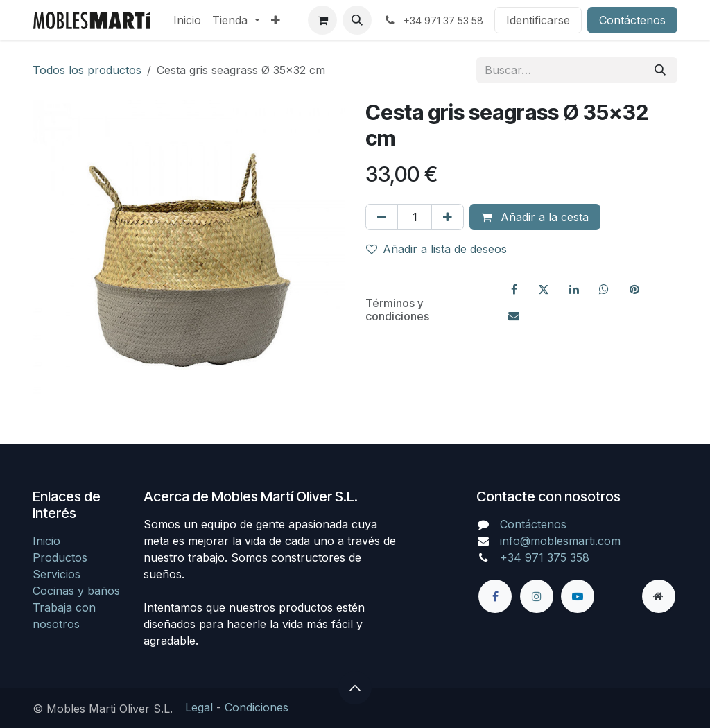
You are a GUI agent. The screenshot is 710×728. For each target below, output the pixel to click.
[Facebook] (514, 289)
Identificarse (538, 20)
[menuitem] (187, 20)
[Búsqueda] (660, 70)
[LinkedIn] (574, 289)
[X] (544, 289)
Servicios (57, 574)
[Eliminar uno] (382, 217)
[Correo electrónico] (514, 315)
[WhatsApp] (604, 289)
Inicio (46, 541)
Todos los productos (87, 70)
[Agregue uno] (448, 217)
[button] (357, 20)
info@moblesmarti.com (560, 541)
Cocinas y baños (76, 591)
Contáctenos (632, 20)
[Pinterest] (634, 289)
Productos (60, 557)
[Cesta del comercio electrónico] (322, 20)
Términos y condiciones (397, 310)
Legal (199, 707)
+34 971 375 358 (545, 557)
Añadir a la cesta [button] (535, 217)
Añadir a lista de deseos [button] (436, 249)
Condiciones (257, 707)
